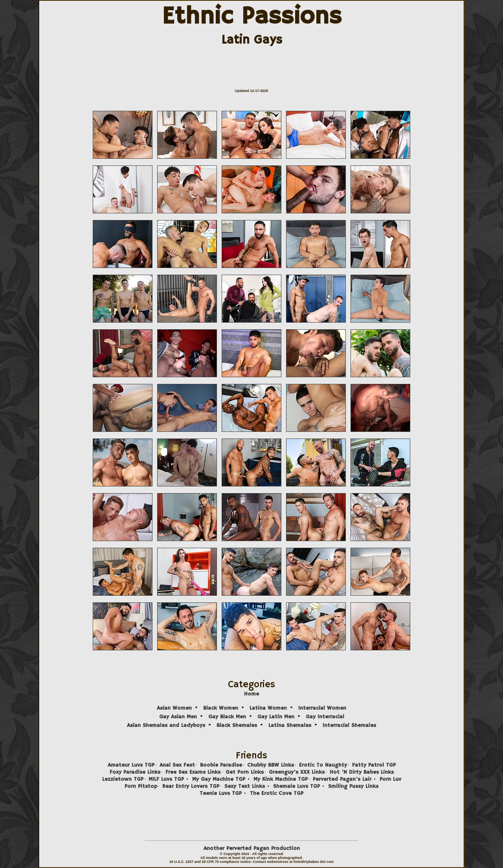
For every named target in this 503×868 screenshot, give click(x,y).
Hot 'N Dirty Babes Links (362, 772)
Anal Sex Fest (177, 765)
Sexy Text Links (245, 786)
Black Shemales (237, 725)
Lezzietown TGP (123, 779)
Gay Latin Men (276, 717)
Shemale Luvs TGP (296, 786)
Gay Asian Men (178, 717)
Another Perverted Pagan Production (252, 848)
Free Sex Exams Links (193, 772)
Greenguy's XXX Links (297, 772)
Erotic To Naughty (323, 765)
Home (251, 694)
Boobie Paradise (221, 765)
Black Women (221, 708)
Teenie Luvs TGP (221, 793)
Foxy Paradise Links (135, 772)
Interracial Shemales (349, 725)
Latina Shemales (290, 725)
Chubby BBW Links (271, 765)
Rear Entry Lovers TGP (191, 786)
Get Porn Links (245, 772)
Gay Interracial (325, 717)
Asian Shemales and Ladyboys (166, 725)
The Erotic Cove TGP (277, 793)
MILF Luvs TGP (166, 779)
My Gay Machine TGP (219, 779)
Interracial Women (322, 708)
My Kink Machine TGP (281, 779)
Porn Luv (390, 779)
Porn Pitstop (141, 786)
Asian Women (174, 708)
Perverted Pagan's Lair (342, 779)
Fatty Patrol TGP (374, 765)
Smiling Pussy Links (353, 786)
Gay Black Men (227, 717)
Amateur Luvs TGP (131, 765)
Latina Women (268, 708)
